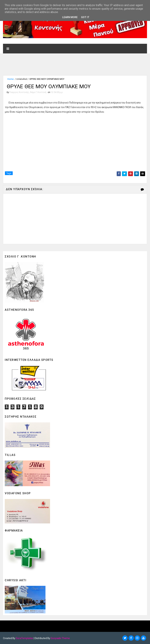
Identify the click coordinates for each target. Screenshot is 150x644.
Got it (85, 17)
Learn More (70, 17)
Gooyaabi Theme (60, 638)
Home (10, 79)
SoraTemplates (25, 638)
